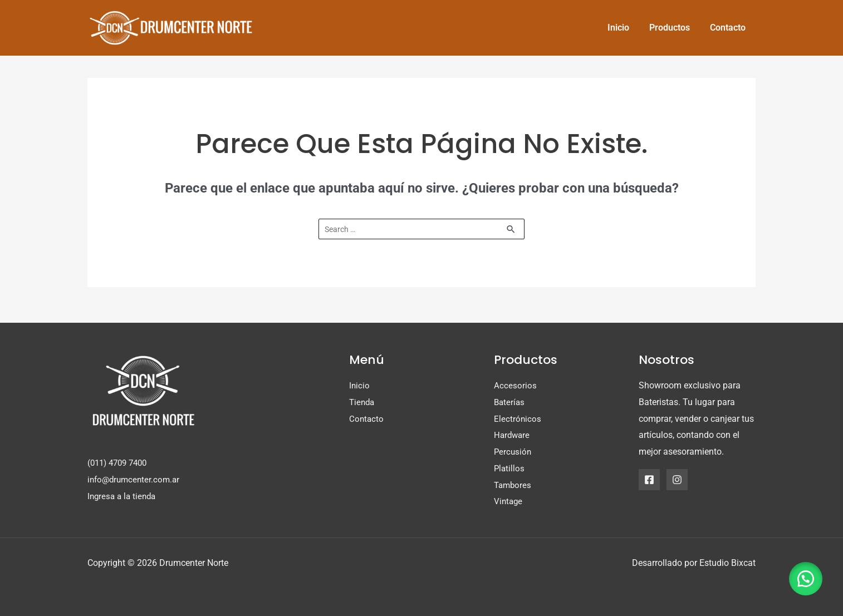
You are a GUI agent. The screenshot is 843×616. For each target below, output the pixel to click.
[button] (804, 577)
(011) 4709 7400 (120, 463)
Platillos (510, 468)
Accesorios (515, 386)
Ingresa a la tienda (124, 496)
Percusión (513, 452)
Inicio (360, 386)
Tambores (514, 485)
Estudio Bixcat (727, 563)
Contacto (367, 419)
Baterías (510, 403)
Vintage (509, 502)
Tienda (363, 403)
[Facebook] (649, 480)
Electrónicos (518, 419)
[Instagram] (677, 480)
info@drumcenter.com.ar (136, 480)
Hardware (513, 435)
